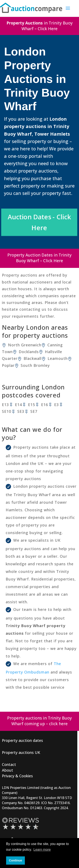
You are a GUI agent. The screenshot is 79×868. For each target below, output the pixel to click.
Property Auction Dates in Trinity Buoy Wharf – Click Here (39, 258)
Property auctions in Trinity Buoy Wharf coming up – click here (39, 721)
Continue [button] (15, 860)
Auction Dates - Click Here (40, 222)
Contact (9, 764)
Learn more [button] (42, 850)
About (7, 770)
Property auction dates (22, 740)
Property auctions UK (21, 752)
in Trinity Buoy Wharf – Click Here (40, 26)
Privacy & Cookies (17, 776)
